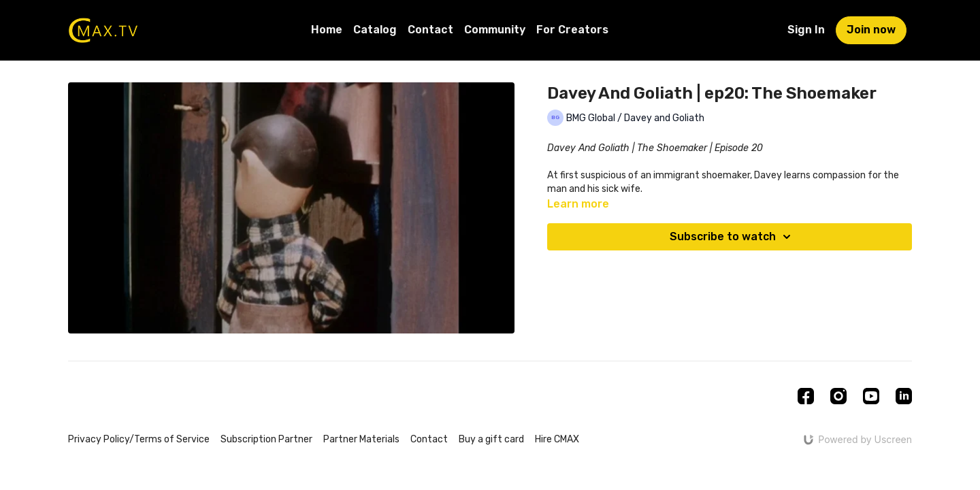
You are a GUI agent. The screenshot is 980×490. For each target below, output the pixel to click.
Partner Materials (361, 439)
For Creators (572, 30)
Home (327, 30)
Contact (430, 30)
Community (495, 30)
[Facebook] (806, 396)
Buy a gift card (491, 439)
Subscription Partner (266, 439)
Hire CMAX (557, 439)
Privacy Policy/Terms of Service (139, 439)
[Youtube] (871, 396)
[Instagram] (838, 396)
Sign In (806, 30)
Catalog (375, 30)
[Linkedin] (904, 396)
